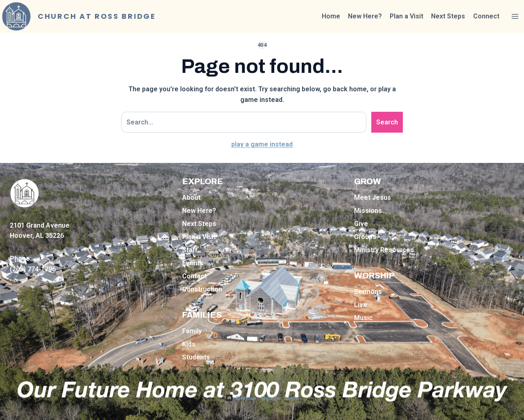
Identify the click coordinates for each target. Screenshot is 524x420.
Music (363, 318)
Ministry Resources (384, 250)
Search (387, 122)
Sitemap (246, 398)
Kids (189, 344)
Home (331, 16)
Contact (194, 276)
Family (192, 331)
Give (361, 224)
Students (196, 357)
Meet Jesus (373, 198)
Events (193, 263)
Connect (486, 16)
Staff (190, 250)
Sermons (368, 292)
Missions (368, 211)
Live (361, 305)
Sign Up (270, 398)
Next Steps (448, 16)
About (191, 198)
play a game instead (262, 144)
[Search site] (244, 122)
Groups (365, 237)
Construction (202, 289)
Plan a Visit (407, 16)
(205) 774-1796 (33, 269)
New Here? (365, 16)
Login (291, 398)
